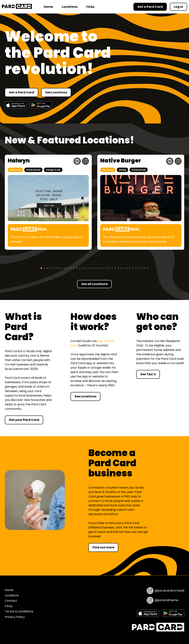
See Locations (56, 92)
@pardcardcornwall (165, 591)
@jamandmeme (163, 600)
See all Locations (94, 284)
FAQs (90, 7)
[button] (41, 268)
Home (48, 7)
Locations (70, 7)
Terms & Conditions (19, 611)
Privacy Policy (15, 617)
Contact (11, 601)
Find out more (103, 547)
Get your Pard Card (24, 420)
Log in (178, 7)
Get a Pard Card (22, 92)
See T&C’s (148, 374)
